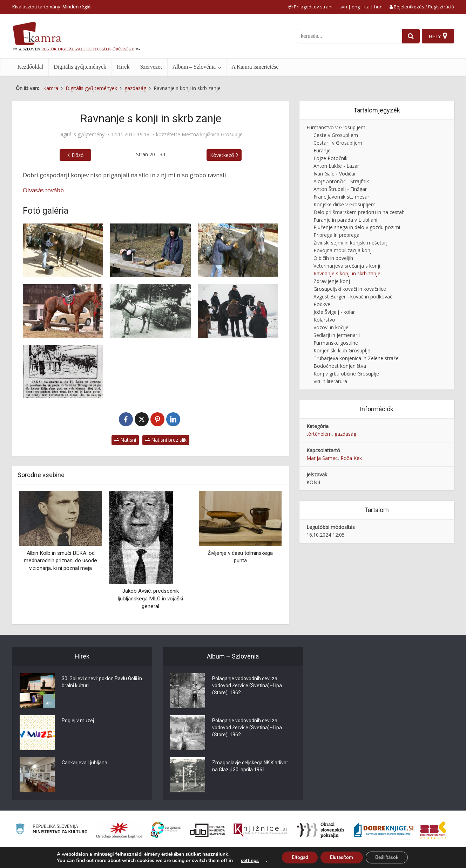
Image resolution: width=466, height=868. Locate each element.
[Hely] (438, 36)
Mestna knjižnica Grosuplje (212, 135)
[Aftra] (63, 311)
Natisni (125, 440)
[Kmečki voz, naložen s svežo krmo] (150, 311)
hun (378, 7)
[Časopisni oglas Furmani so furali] (63, 371)
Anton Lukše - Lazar (336, 166)
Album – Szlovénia (194, 67)
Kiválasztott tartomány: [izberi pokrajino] (51, 7)
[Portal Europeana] (166, 830)
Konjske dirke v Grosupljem (345, 204)
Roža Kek (351, 458)
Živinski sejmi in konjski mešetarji (351, 243)
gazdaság (345, 434)
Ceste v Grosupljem (336, 135)
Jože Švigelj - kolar (334, 312)
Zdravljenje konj (332, 281)
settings (245, 860)
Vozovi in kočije (331, 327)
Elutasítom (341, 857)
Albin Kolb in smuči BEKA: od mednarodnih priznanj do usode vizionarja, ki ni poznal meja (60, 561)
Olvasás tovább (43, 190)
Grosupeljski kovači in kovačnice (350, 289)
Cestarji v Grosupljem (338, 143)
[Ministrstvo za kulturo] (51, 830)
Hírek (123, 67)
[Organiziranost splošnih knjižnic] (119, 830)
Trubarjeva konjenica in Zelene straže (356, 358)
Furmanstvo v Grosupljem (336, 127)
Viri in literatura (330, 381)
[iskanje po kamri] (348, 36)
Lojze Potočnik (330, 158)
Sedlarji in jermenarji (337, 335)
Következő (222, 155)
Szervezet (151, 67)
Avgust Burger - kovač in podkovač (353, 297)
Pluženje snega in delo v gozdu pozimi (357, 227)
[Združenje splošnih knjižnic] (433, 830)
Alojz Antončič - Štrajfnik (341, 181)
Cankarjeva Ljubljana (85, 763)
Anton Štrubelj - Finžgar (340, 189)
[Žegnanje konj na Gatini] (238, 311)
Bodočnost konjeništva (340, 366)
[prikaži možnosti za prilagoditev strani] (310, 7)
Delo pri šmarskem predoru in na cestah (359, 212)
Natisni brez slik (166, 440)
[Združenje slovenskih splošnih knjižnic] (260, 830)
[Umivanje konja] (63, 250)
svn (343, 7)
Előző (77, 155)
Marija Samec (322, 458)
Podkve (322, 304)
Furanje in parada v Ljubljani (345, 220)
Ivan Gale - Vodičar (335, 174)
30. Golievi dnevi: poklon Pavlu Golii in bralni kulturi (102, 682)
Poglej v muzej (78, 721)
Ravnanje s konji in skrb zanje (347, 273)
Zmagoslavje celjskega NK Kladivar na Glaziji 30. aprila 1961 (250, 766)
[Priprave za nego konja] (150, 250)
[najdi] (409, 36)
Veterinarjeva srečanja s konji (347, 266)
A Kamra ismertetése (255, 67)
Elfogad (296, 857)
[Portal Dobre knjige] (384, 830)
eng (356, 7)
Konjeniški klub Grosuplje (342, 350)
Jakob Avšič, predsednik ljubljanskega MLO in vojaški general (150, 598)
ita (367, 7)
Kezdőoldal (31, 67)
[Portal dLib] (208, 830)
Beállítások (389, 857)
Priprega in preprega (336, 235)
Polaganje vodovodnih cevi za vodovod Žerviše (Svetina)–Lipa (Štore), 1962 (247, 686)
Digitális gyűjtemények (80, 67)
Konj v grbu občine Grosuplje (346, 374)
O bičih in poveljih (333, 258)
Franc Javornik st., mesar (341, 197)
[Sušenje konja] (238, 250)
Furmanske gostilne (336, 343)
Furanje (322, 150)
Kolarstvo (324, 320)
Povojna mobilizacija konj (343, 250)
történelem (319, 434)
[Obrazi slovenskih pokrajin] (321, 830)
